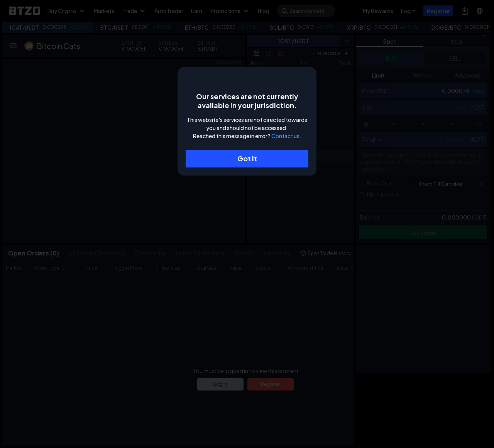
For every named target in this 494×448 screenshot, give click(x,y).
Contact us (285, 136)
